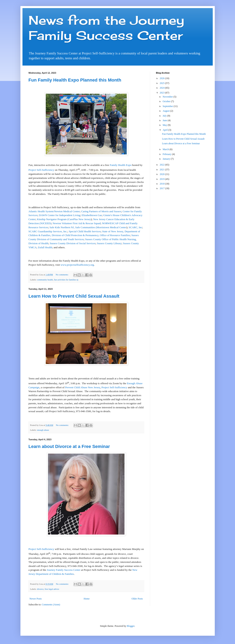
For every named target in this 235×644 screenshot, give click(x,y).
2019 (162, 179)
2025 (162, 83)
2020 (162, 174)
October (167, 101)
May (165, 125)
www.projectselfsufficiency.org (77, 265)
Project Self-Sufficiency (41, 170)
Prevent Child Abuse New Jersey (83, 387)
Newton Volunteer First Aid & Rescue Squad (77, 223)
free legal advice (52, 589)
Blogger (131, 626)
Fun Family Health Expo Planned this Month (75, 80)
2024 (162, 88)
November (168, 97)
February (167, 154)
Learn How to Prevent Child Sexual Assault (74, 296)
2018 (162, 184)
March (166, 149)
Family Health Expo (121, 165)
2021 (162, 170)
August (166, 111)
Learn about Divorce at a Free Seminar (69, 446)
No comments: (62, 275)
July (165, 116)
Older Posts (137, 599)
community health (45, 280)
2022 (162, 165)
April (165, 130)
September (168, 106)
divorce (40, 589)
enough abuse (43, 430)
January (167, 159)
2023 (162, 93)
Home (87, 599)
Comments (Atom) (51, 605)
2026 (162, 78)
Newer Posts (36, 599)
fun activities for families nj (66, 280)
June (165, 120)
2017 (162, 188)
